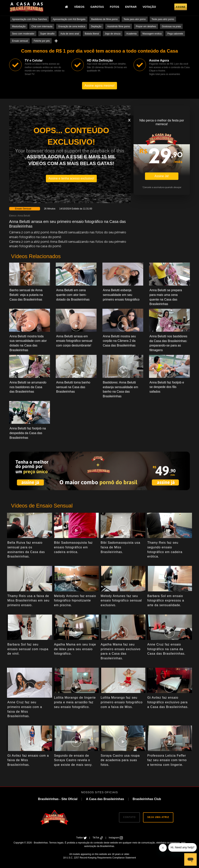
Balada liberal (92, 34)
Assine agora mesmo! (100, 86)
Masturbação (19, 26)
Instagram (116, 838)
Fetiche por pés (42, 41)
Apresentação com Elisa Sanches (29, 19)
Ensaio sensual (20, 41)
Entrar (131, 7)
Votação (149, 7)
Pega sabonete (175, 34)
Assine (181, 7)
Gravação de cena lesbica (72, 26)
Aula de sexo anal (70, 34)
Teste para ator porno (135, 19)
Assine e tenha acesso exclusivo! (71, 178)
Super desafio (47, 34)
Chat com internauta (42, 26)
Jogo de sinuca (113, 34)
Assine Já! (162, 176)
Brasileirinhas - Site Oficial (58, 799)
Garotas (97, 7)
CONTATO (129, 817)
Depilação (96, 26)
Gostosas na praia (171, 26)
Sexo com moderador (23, 34)
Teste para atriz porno (163, 19)
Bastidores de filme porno (105, 19)
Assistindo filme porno (119, 26)
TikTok (98, 838)
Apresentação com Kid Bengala (69, 19)
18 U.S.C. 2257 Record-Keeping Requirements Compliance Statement (100, 858)
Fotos (114, 7)
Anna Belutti (24, 216)
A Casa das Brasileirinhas (105, 799)
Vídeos (79, 7)
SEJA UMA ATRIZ (158, 817)
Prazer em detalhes (146, 26)
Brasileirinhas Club (147, 799)
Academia (131, 34)
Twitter (82, 838)
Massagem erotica (152, 34)
